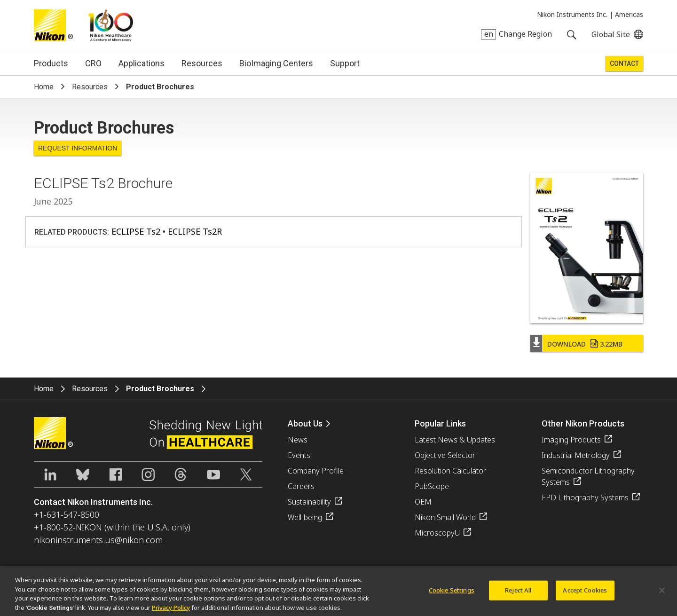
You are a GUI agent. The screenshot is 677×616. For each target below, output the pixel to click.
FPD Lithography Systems (585, 498)
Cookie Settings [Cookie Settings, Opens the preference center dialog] (452, 594)
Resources (202, 63)
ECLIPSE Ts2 (136, 231)
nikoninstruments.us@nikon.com (98, 540)
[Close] (662, 594)
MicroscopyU (437, 533)
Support (345, 63)
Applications (142, 63)
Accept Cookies (585, 594)
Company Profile (316, 471)
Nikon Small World (445, 517)
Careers (301, 486)
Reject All (518, 594)
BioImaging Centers (276, 63)
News (298, 440)
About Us (305, 423)
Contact (624, 63)
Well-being (305, 517)
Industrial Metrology (576, 455)
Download (585, 344)
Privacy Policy (171, 611)
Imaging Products (571, 440)
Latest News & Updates (455, 440)
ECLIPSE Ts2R (195, 231)
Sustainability (309, 502)
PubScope (432, 486)
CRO (93, 63)
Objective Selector (445, 455)
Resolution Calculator (450, 471)
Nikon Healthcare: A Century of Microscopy (111, 25)
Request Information (78, 148)
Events (299, 455)
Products (51, 63)
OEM (423, 502)
